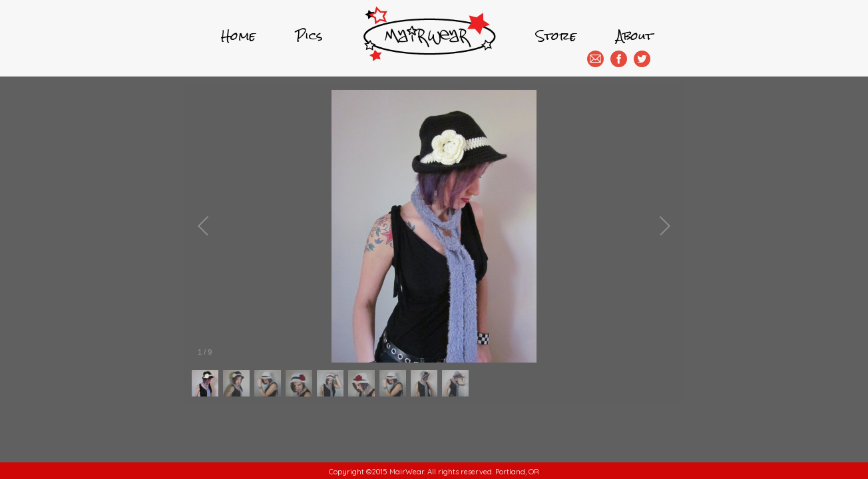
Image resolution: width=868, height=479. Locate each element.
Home (238, 36)
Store (556, 36)
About (635, 36)
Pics (309, 36)
